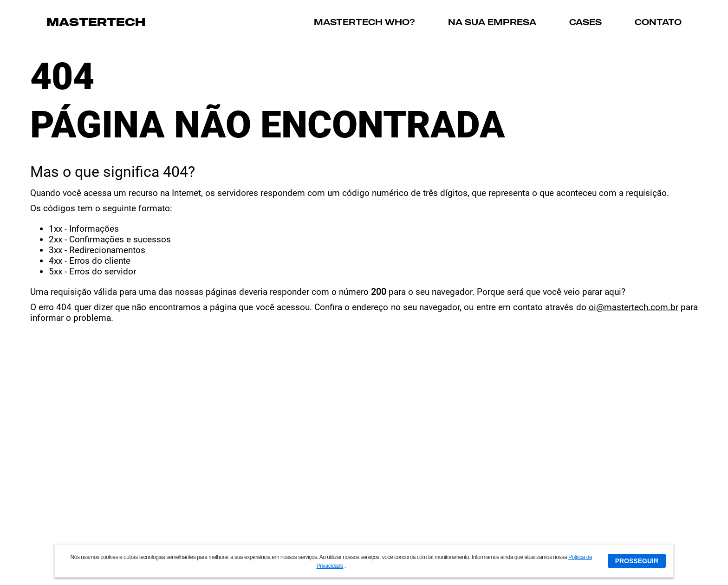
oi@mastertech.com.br (634, 307)
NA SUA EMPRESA (492, 22)
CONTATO (658, 22)
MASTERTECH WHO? (364, 22)
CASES (585, 22)
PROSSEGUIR (637, 561)
